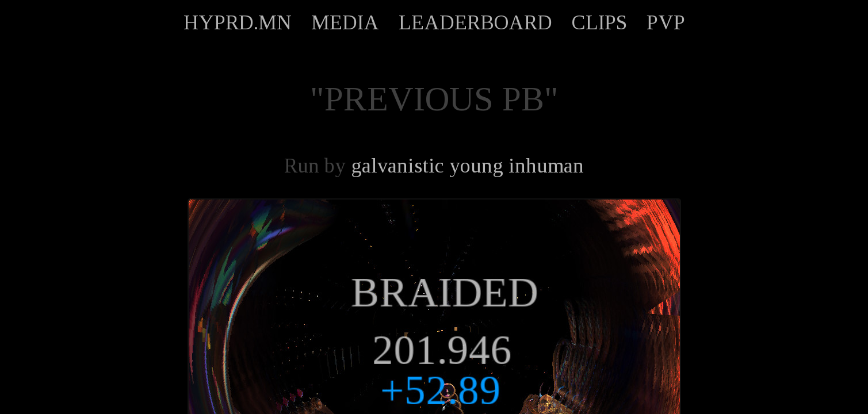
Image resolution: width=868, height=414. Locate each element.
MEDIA (345, 22)
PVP (666, 22)
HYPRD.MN (238, 22)
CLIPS (599, 22)
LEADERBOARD (475, 22)
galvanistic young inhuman (467, 166)
